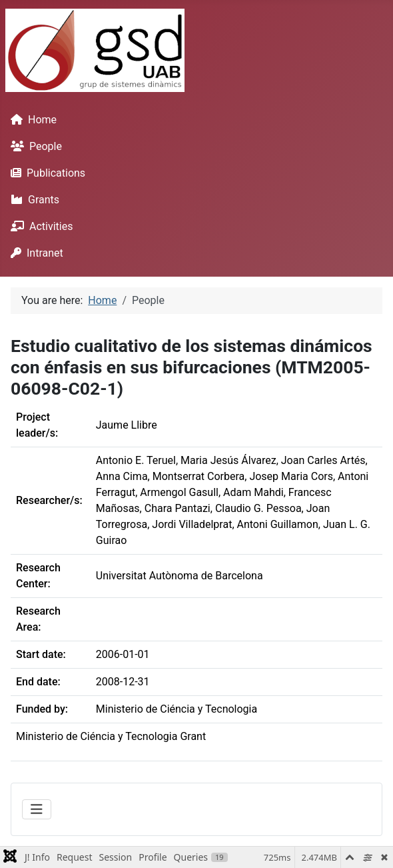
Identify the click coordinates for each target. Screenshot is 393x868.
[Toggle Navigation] (37, 809)
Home (31, 120)
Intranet (34, 253)
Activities (39, 226)
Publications (45, 173)
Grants (32, 200)
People (34, 146)
